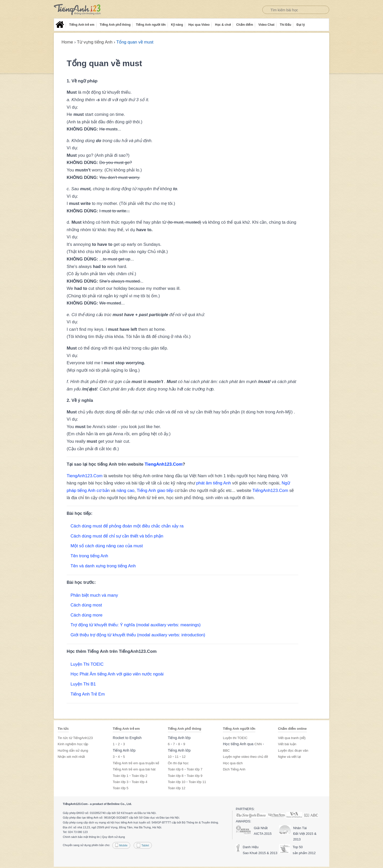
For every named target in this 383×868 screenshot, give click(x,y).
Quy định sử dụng (113, 837)
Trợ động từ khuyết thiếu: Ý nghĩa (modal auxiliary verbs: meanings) (136, 625)
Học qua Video (199, 25)
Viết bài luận (287, 744)
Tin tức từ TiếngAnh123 (75, 738)
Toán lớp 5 (121, 788)
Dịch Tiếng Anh (234, 769)
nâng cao (125, 491)
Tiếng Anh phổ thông (115, 25)
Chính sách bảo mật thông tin (81, 837)
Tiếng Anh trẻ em (82, 25)
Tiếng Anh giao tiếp (155, 491)
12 (184, 757)
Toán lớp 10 (177, 782)
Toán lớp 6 (176, 769)
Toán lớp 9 (195, 776)
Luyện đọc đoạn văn (293, 750)
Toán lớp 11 (197, 782)
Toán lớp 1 (121, 776)
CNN (258, 744)
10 (170, 757)
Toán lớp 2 (140, 776)
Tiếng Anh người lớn (151, 25)
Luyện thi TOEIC (235, 738)
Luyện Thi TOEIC (87, 664)
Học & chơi (223, 25)
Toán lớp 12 (177, 788)
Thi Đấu (285, 25)
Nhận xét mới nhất (71, 757)
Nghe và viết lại (289, 757)
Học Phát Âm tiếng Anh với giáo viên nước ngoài (117, 674)
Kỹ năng (177, 25)
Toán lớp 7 (195, 769)
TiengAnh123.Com (164, 464)
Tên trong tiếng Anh (89, 556)
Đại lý (301, 25)
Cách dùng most (86, 605)
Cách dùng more (86, 615)
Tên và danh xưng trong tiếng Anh (103, 566)
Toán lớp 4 (140, 782)
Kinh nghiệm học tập (73, 744)
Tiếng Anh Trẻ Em (88, 694)
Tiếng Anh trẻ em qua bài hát (134, 769)
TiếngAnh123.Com (270, 491)
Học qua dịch (233, 763)
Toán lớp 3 (121, 782)
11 (177, 757)
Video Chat (266, 25)
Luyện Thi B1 (83, 684)
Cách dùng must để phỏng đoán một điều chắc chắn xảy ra (127, 526)
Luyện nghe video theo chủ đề (245, 757)
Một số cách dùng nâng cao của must (107, 546)
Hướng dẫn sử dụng (73, 750)
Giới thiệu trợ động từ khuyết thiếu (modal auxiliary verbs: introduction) (138, 635)
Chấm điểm (245, 25)
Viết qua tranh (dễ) (292, 738)
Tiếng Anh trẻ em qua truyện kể (136, 763)
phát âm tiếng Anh (214, 483)
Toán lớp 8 (176, 776)
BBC (226, 750)
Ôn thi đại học (178, 763)
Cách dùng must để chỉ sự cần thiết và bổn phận (117, 536)
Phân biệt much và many (94, 595)
